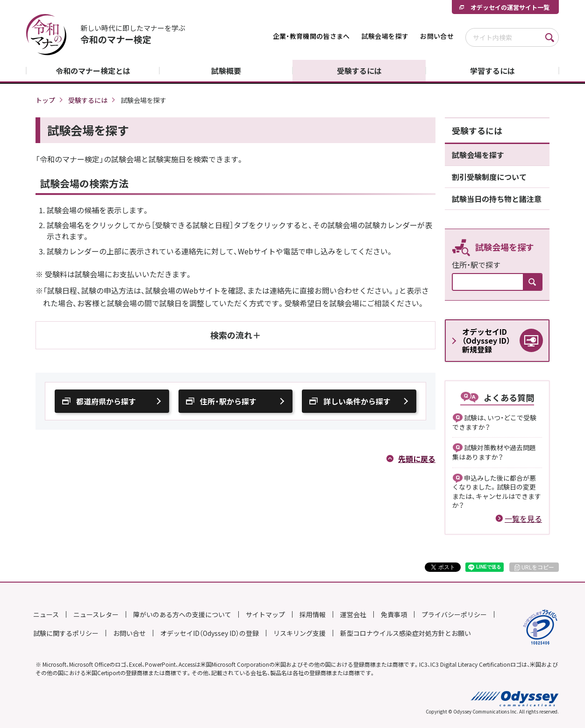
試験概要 (226, 71)
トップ (45, 100)
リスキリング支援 (300, 633)
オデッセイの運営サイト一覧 (510, 7)
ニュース (46, 614)
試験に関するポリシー (66, 633)
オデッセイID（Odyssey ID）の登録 (210, 633)
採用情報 (313, 614)
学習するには (492, 71)
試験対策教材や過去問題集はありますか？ (494, 452)
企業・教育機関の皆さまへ (311, 36)
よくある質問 (509, 398)
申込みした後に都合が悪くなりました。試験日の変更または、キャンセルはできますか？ (497, 492)
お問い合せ (437, 36)
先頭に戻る (417, 459)
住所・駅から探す (228, 401)
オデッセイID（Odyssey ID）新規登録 (486, 340)
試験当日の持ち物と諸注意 (497, 199)
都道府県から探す (106, 401)
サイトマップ (265, 614)
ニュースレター (96, 614)
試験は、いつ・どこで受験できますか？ (494, 422)
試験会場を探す (385, 36)
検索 (549, 37)
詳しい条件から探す (357, 401)
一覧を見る (523, 519)
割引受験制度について (489, 177)
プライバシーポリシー (454, 614)
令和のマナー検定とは (93, 71)
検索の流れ (231, 335)
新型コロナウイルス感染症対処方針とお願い (406, 633)
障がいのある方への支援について (182, 614)
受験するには (359, 71)
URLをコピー (538, 567)
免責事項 (394, 614)
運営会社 (353, 614)
